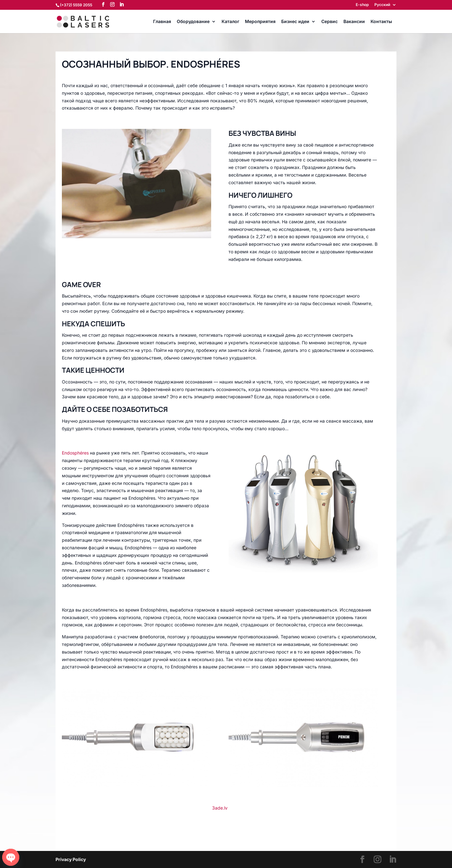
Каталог (230, 22)
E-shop (362, 5)
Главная (162, 22)
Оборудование (193, 22)
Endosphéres (75, 453)
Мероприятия (260, 22)
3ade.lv (220, 808)
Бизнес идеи (295, 22)
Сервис (330, 22)
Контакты (381, 22)
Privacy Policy (71, 859)
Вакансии (354, 22)
